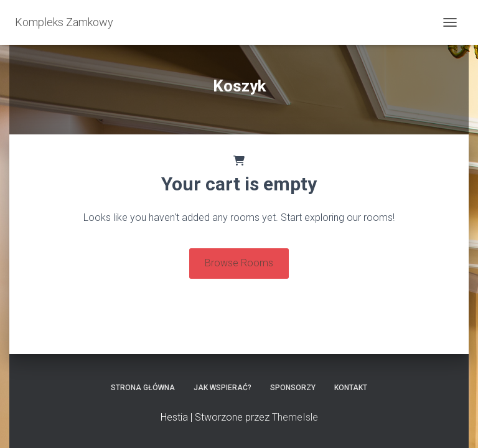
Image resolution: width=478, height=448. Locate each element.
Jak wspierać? (223, 388)
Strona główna (143, 388)
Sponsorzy (293, 388)
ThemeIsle (295, 417)
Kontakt (351, 388)
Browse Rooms (239, 263)
